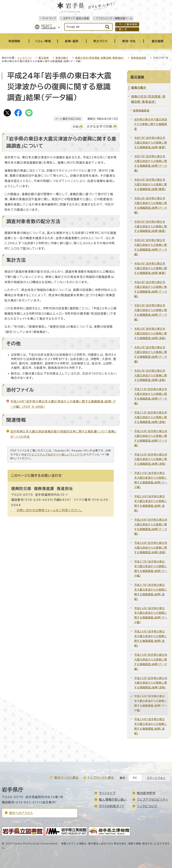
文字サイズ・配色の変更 (76, 18)
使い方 (123, 29)
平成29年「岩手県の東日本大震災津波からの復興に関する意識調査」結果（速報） (151, 503)
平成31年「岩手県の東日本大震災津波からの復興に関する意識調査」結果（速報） (151, 417)
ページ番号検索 (128, 24)
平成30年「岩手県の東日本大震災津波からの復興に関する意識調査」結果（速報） (151, 459)
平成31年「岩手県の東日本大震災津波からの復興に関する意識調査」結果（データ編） (151, 396)
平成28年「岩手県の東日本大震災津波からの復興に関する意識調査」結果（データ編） (151, 527)
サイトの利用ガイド (112, 806)
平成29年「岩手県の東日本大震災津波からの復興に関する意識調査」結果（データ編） (151, 480)
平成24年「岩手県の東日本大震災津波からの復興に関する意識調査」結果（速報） (151, 726)
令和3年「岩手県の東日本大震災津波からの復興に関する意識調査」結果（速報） (151, 333)
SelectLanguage (49, 27)
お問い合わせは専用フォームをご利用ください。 (49, 510)
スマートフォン (156, 778)
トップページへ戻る (101, 777)
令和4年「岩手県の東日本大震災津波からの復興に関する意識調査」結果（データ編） (151, 289)
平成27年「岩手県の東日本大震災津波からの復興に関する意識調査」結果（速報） (151, 592)
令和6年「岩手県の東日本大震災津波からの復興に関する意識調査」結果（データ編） (151, 205)
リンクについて (147, 806)
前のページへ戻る (66, 777)
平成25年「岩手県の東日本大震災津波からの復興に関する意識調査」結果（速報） (151, 683)
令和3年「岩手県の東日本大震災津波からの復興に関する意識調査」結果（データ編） (151, 312)
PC (135, 778)
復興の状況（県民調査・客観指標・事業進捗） (100, 58)
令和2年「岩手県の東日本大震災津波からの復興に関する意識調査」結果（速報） (151, 375)
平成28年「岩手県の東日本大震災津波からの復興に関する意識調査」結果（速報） (151, 548)
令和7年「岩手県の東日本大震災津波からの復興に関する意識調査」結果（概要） (151, 143)
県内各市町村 (146, 793)
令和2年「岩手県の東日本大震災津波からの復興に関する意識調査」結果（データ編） (151, 354)
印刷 (76, 127)
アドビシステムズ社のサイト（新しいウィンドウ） (55, 455)
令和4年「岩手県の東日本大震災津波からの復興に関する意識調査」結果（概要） (151, 268)
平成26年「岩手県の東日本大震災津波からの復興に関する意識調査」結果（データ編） (151, 615)
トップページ (25, 58)
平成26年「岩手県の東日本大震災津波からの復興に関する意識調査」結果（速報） (151, 639)
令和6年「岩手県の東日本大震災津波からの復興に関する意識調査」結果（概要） (151, 184)
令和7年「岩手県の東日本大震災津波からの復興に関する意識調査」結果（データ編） (151, 163)
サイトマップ (49, 18)
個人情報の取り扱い (113, 800)
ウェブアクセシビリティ (152, 800)
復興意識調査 (139, 58)
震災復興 (44, 58)
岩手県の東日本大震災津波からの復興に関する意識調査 (151, 124)
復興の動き (62, 58)
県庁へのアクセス (21, 813)
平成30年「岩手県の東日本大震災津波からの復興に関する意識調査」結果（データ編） (151, 438)
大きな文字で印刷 (100, 126)
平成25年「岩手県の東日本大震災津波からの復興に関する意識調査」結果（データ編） (151, 662)
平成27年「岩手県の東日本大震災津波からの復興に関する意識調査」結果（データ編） (151, 569)
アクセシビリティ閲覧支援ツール (114, 18)
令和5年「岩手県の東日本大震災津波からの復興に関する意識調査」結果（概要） (151, 226)
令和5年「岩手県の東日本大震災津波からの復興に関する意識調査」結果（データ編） (151, 247)
